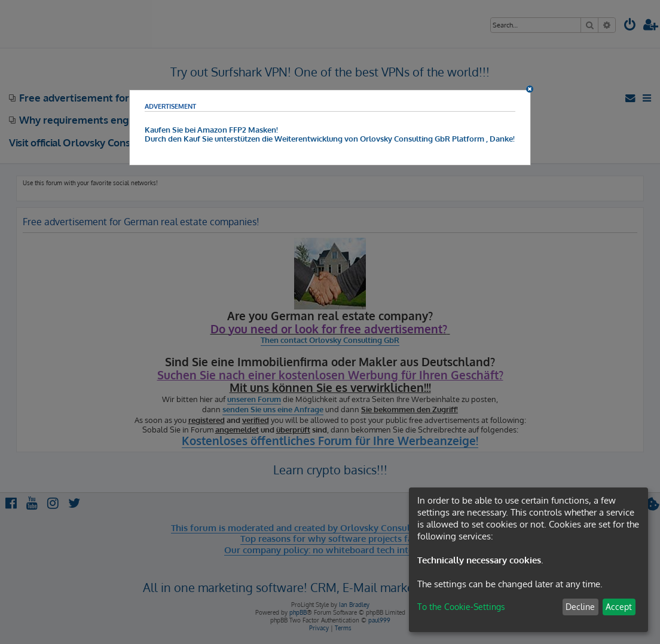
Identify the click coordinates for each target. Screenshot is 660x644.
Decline (580, 607)
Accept (619, 607)
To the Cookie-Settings (461, 607)
